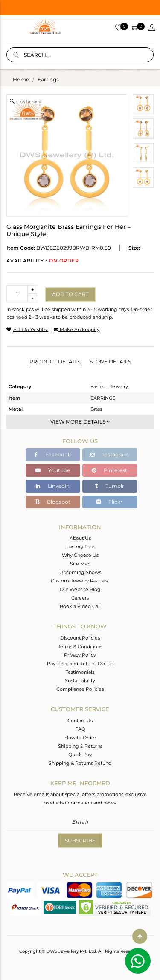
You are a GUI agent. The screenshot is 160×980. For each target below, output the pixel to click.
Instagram (110, 454)
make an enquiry (77, 329)
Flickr (109, 502)
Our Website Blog (80, 589)
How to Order (80, 738)
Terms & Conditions (80, 646)
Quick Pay (80, 755)
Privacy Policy (80, 655)
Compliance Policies (80, 689)
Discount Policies (80, 638)
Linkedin (53, 486)
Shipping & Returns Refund (80, 763)
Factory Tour (80, 547)
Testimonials (80, 672)
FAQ (80, 729)
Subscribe (80, 840)
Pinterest (109, 470)
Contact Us (80, 721)
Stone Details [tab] (110, 362)
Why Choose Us (80, 555)
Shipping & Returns (80, 746)
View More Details (80, 422)
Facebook (53, 454)
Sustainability (80, 680)
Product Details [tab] (55, 362)
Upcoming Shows (80, 572)
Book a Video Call (80, 606)
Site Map (80, 564)
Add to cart (70, 294)
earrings (48, 79)
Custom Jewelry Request (80, 581)
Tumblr (109, 486)
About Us (80, 538)
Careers (80, 598)
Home (21, 79)
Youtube (53, 470)
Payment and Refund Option (80, 663)
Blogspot (53, 502)
